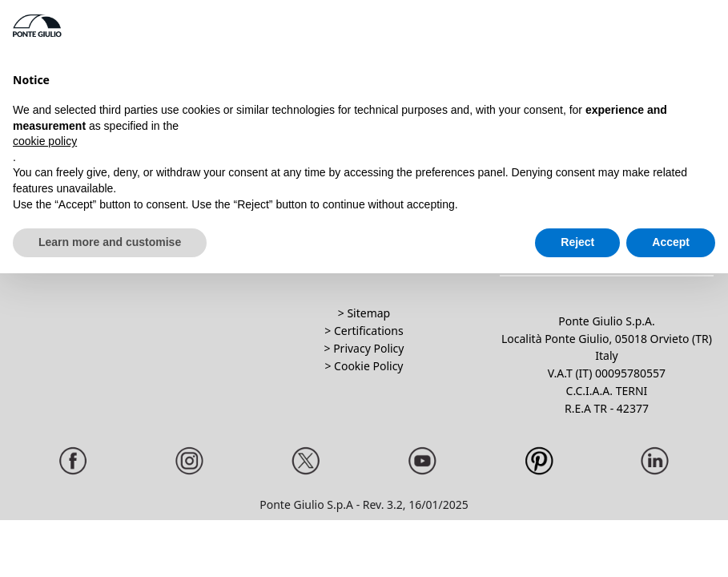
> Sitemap (364, 313)
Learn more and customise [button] (110, 242)
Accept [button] (671, 242)
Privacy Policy (368, 348)
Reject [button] (577, 242)
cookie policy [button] (45, 141)
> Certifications (364, 331)
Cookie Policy (368, 366)
